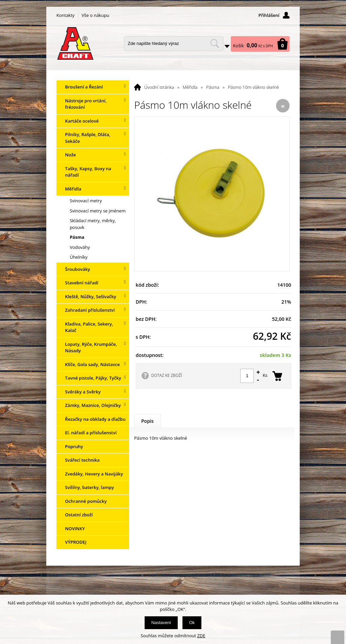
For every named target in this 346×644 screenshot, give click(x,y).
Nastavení (161, 623)
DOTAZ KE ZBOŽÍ (167, 375)
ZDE (201, 636)
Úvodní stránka (159, 87)
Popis (147, 421)
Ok (192, 623)
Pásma (213, 87)
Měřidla (190, 87)
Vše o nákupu (96, 15)
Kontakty (66, 15)
